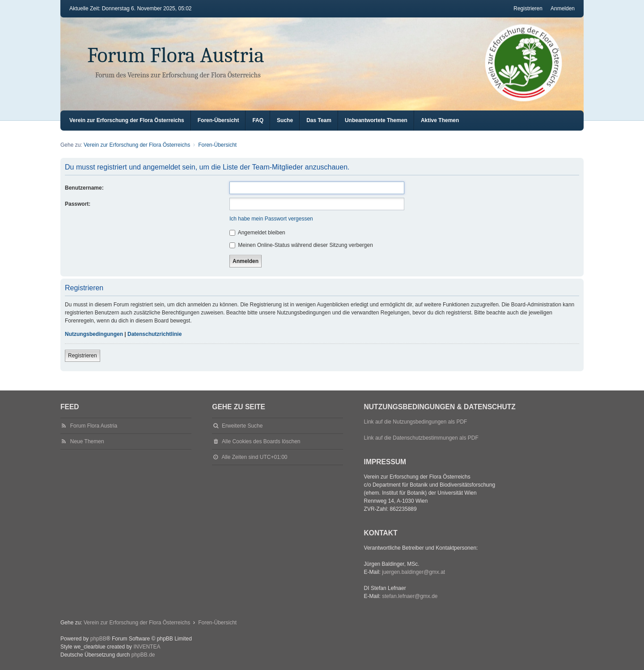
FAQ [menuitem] (258, 120)
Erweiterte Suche (242, 426)
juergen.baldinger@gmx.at (413, 572)
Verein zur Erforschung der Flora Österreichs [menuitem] (127, 120)
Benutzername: (84, 188)
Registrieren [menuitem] (528, 8)
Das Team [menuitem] (319, 120)
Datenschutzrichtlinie (155, 334)
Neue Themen (87, 441)
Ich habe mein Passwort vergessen (271, 219)
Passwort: (78, 204)
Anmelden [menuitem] (563, 8)
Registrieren (83, 356)
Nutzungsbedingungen (94, 334)
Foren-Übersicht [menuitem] (218, 120)
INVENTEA (147, 647)
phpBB (98, 639)
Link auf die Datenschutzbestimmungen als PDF (421, 438)
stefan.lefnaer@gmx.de (410, 596)
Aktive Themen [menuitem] (440, 120)
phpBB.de (143, 655)
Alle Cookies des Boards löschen (261, 441)
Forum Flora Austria (176, 55)
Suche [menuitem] (285, 120)
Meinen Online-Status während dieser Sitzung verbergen (301, 245)
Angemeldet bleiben (257, 233)
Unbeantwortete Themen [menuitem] (376, 120)
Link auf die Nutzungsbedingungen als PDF (416, 422)
